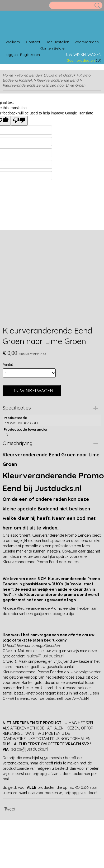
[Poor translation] (19, 121)
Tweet (10, 809)
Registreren (30, 55)
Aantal (8, 364)
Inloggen (10, 55)
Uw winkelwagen (84, 54)
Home (8, 75)
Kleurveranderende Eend (57, 80)
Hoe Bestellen (57, 42)
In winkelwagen (34, 391)
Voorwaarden (87, 42)
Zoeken (96, 6)
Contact (33, 42)
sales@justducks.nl (46, 656)
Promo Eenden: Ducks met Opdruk (46, 75)
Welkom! (13, 42)
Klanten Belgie (52, 48)
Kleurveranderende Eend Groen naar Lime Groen (44, 85)
